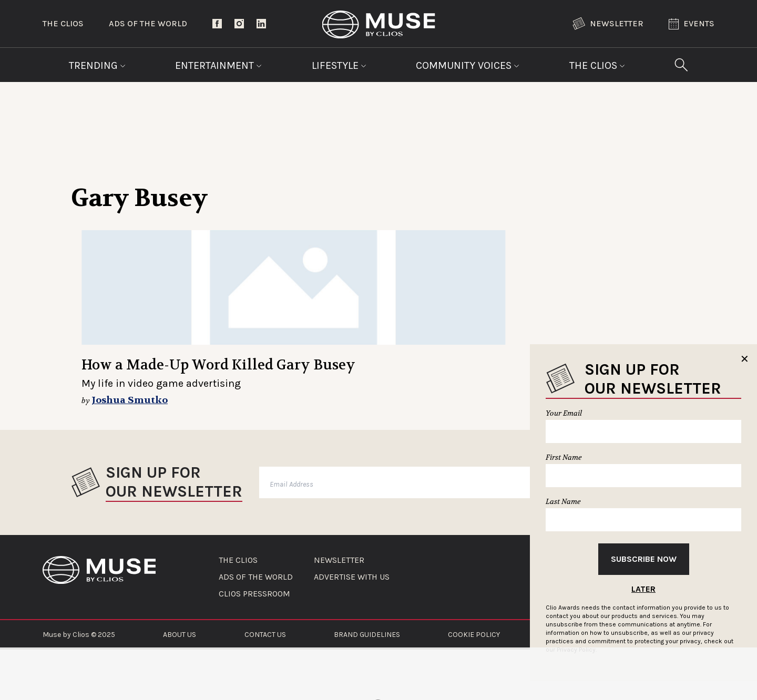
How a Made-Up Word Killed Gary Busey (218, 365)
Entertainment (218, 65)
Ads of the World (148, 23)
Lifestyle (339, 65)
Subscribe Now (644, 559)
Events (692, 24)
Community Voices (468, 65)
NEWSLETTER (339, 560)
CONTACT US (265, 635)
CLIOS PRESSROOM (254, 594)
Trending (97, 65)
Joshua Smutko (130, 400)
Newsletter (608, 24)
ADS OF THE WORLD (256, 577)
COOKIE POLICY (474, 635)
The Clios (63, 23)
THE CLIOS (238, 560)
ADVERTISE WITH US (352, 577)
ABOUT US (180, 635)
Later (643, 589)
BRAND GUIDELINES (367, 635)
